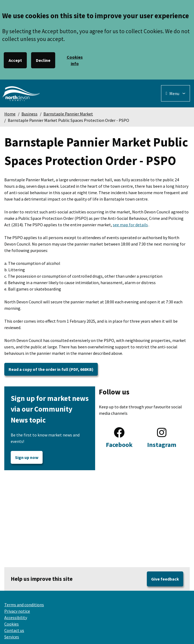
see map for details (130, 225)
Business (29, 114)
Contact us (14, 630)
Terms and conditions (24, 605)
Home (10, 114)
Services (12, 637)
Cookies (12, 624)
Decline (43, 60)
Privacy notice (17, 611)
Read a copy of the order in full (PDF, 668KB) (51, 369)
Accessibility (16, 617)
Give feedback (165, 579)
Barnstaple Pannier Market (68, 114)
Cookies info (75, 60)
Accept (15, 60)
